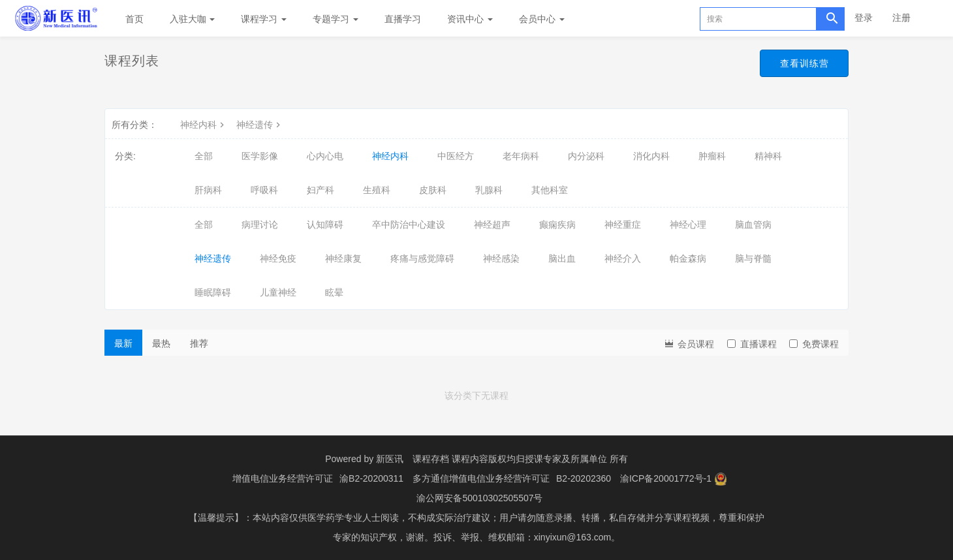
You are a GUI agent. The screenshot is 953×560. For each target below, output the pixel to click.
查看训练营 (801, 64)
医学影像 (260, 156)
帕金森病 (688, 258)
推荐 (199, 343)
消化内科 (651, 156)
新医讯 (390, 459)
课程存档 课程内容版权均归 (469, 459)
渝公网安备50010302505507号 (479, 498)
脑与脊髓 (753, 258)
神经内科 (204, 125)
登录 (864, 18)
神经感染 (501, 258)
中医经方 (456, 156)
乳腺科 (489, 190)
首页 (134, 19)
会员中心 (542, 19)
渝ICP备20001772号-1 (666, 478)
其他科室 (550, 190)
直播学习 (403, 19)
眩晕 (334, 292)
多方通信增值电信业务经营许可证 (481, 478)
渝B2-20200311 (371, 478)
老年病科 (521, 156)
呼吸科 (264, 190)
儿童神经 (278, 292)
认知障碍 (325, 225)
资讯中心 (470, 19)
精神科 (768, 156)
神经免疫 (278, 258)
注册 (901, 18)
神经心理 (688, 225)
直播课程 (752, 344)
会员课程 (689, 343)
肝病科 (208, 190)
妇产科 (320, 190)
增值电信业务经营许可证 (283, 478)
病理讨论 (260, 225)
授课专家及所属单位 (566, 459)
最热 (161, 343)
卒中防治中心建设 (409, 225)
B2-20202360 (584, 478)
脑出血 (562, 258)
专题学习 (336, 19)
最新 (123, 343)
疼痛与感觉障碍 (422, 258)
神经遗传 (260, 125)
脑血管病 (753, 225)
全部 (204, 156)
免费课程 (814, 344)
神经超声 (492, 225)
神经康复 (343, 258)
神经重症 (623, 225)
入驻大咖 (193, 19)
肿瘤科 (712, 156)
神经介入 (623, 258)
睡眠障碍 (213, 292)
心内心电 (325, 156)
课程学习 (264, 19)
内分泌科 (586, 156)
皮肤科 (433, 190)
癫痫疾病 (557, 225)
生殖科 (377, 190)
